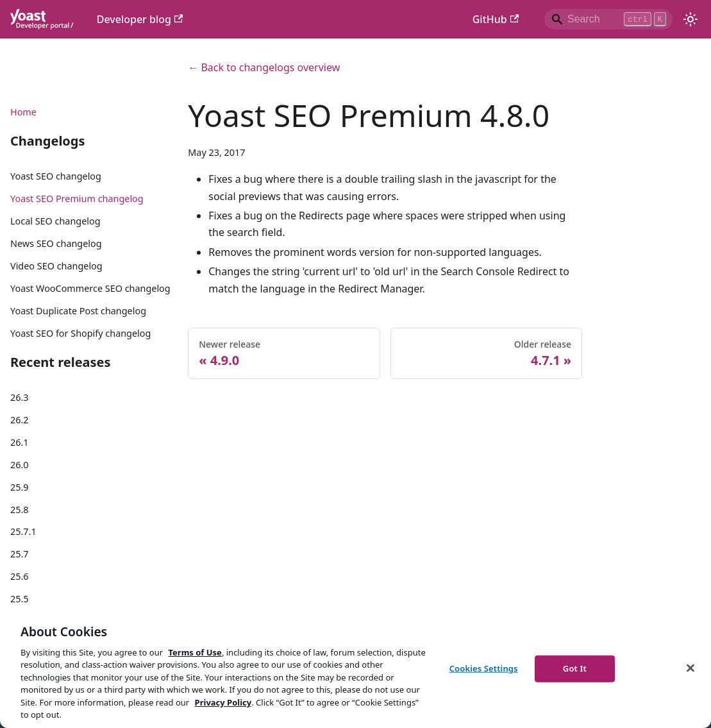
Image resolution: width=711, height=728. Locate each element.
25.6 (20, 576)
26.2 (20, 420)
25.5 (20, 599)
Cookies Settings (484, 668)
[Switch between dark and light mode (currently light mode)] (690, 19)
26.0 (20, 465)
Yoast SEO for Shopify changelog (80, 333)
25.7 (20, 554)
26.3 (20, 397)
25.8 (20, 510)
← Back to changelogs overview (264, 67)
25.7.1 (23, 531)
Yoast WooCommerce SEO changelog (90, 288)
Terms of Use (195, 652)
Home (23, 112)
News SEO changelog (56, 243)
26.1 (20, 442)
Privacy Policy (223, 702)
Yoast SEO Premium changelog (77, 199)
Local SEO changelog (55, 221)
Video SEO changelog (56, 266)
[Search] (608, 19)
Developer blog (140, 19)
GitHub (496, 19)
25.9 (20, 487)
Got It (575, 668)
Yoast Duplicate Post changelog (78, 311)
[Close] (690, 668)
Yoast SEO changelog (56, 176)
